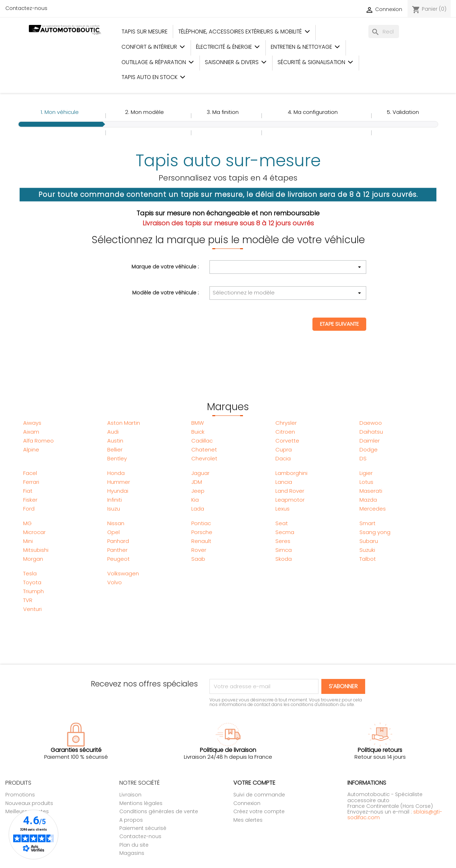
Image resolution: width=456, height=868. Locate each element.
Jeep (198, 491)
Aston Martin (124, 423)
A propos (131, 820)
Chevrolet (204, 458)
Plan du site (134, 845)
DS (363, 458)
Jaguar (200, 473)
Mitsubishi (36, 550)
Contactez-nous (26, 8)
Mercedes (373, 509)
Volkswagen (123, 573)
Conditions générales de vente (159, 811)
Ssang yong (375, 532)
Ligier (366, 473)
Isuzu (114, 509)
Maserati (371, 491)
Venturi (32, 609)
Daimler (370, 441)
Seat (282, 523)
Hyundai (118, 491)
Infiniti (115, 500)
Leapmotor (290, 500)
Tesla (30, 573)
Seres (283, 541)
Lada (198, 509)
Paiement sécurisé (143, 828)
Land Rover (290, 491)
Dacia (283, 458)
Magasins (132, 853)
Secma (285, 532)
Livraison (130, 795)
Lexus (283, 509)
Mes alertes (248, 820)
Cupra (284, 449)
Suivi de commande (259, 795)
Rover (199, 550)
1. (60, 112)
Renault (201, 541)
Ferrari (31, 482)
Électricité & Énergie (228, 47)
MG (27, 523)
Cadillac (202, 441)
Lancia (284, 482)
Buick (198, 432)
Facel (30, 473)
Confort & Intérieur (153, 47)
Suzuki (367, 550)
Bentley (117, 458)
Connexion (247, 803)
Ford (29, 509)
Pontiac (201, 523)
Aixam (31, 432)
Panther (117, 550)
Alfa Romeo (38, 441)
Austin (115, 441)
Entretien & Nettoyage (305, 47)
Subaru (369, 541)
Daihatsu (371, 432)
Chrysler (286, 423)
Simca (284, 550)
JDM (197, 482)
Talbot (368, 559)
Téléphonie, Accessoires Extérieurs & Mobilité (244, 32)
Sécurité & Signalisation (315, 62)
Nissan (116, 523)
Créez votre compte (259, 811)
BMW (198, 423)
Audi (113, 432)
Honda (116, 473)
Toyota (32, 582)
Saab (198, 559)
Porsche (202, 532)
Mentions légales (141, 803)
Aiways (32, 423)
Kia (195, 500)
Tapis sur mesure (144, 32)
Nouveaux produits (29, 803)
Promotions (20, 795)
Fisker (30, 500)
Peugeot (118, 559)
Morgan (33, 559)
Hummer (119, 482)
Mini (28, 541)
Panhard (118, 541)
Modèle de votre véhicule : (165, 292)
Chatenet (204, 449)
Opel (113, 532)
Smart (367, 523)
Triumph (33, 591)
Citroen (285, 432)
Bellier (115, 449)
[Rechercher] (384, 32)
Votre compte (254, 783)
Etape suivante (339, 324)
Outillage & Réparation (158, 62)
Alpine (31, 449)
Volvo (115, 582)
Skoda (284, 559)
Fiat (28, 491)
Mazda (368, 500)
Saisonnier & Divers (236, 62)
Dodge (369, 449)
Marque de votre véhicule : (165, 266)
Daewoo (371, 423)
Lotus (366, 482)
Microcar (34, 532)
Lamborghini (291, 473)
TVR (28, 600)
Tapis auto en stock (154, 77)
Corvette (287, 441)
